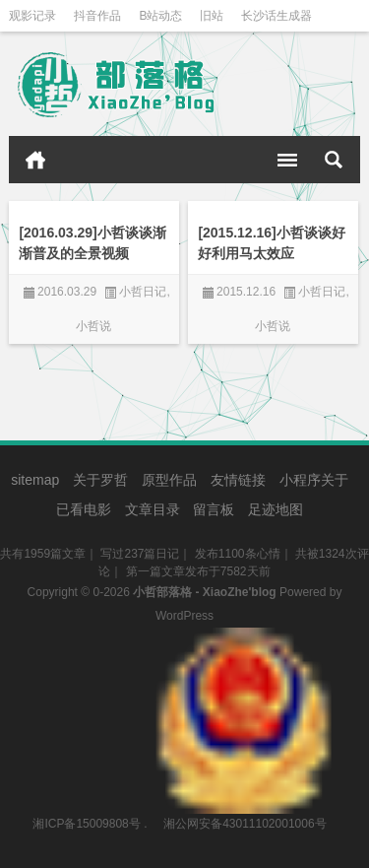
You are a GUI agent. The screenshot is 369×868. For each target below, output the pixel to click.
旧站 (212, 16)
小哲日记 (143, 292)
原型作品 (169, 480)
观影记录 (32, 16)
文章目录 (153, 509)
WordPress (184, 616)
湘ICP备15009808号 (86, 824)
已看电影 (84, 509)
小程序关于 (314, 480)
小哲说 (93, 326)
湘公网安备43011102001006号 (244, 637)
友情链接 (238, 480)
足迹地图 (276, 509)
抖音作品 (97, 16)
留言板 (214, 509)
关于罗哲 (100, 480)
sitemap (35, 480)
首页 (35, 160)
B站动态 (160, 16)
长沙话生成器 (277, 16)
